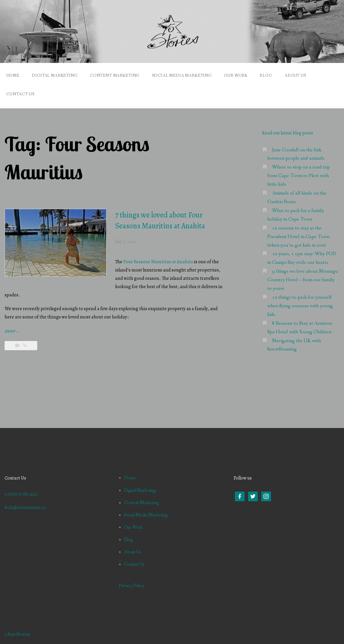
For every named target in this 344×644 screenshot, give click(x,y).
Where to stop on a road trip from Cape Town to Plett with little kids (299, 176)
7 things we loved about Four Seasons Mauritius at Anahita (160, 220)
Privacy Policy (131, 586)
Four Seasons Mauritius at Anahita (158, 262)
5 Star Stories (17, 634)
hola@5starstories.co (25, 508)
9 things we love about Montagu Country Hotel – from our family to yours (303, 280)
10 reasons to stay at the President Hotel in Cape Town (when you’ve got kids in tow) (298, 237)
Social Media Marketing (182, 76)
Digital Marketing (55, 76)
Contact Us (20, 94)
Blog (266, 76)
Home (13, 76)
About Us (295, 76)
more (12, 331)
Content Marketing (115, 76)
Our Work (236, 76)
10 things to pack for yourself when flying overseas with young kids (300, 306)
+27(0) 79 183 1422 (21, 494)
